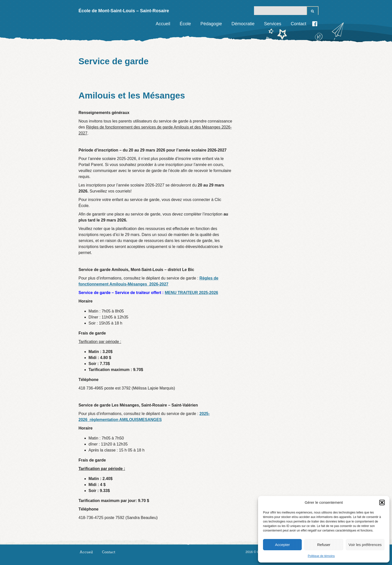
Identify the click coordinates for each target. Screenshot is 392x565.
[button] (382, 502)
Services (273, 24)
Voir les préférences (365, 545)
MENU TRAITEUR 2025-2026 (191, 293)
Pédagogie (211, 24)
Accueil (163, 24)
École (185, 24)
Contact (298, 24)
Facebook (315, 24)
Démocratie (243, 24)
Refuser (324, 545)
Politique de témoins (321, 556)
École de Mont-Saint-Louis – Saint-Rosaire (124, 11)
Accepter (282, 545)
